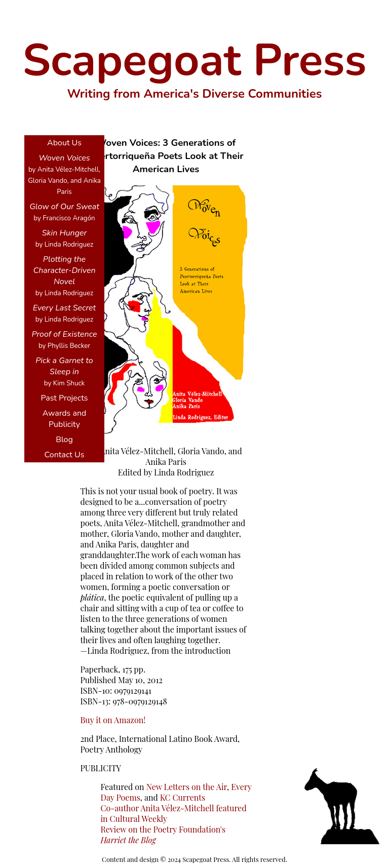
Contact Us (65, 455)
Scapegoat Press (195, 60)
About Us (64, 143)
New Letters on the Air (187, 787)
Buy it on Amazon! (113, 720)
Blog (64, 440)
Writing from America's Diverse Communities (195, 94)
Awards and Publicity (65, 419)
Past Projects (64, 398)
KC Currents (183, 797)
